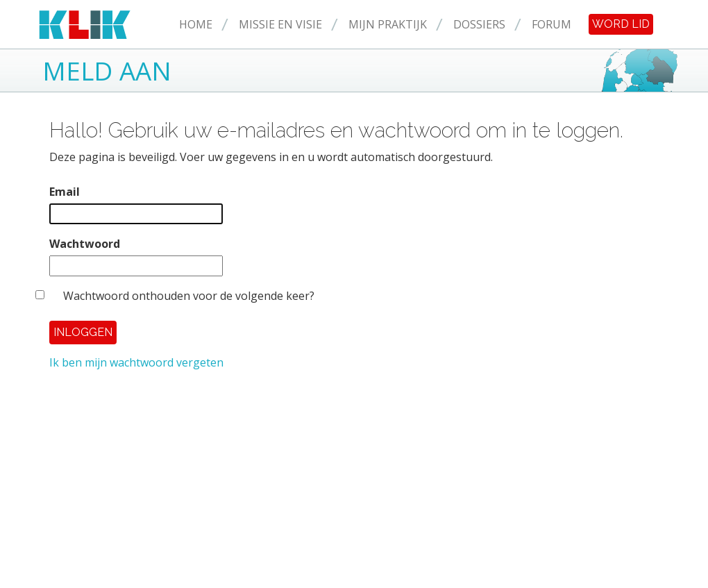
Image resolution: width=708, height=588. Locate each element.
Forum (551, 24)
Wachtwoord (85, 244)
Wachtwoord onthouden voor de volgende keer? (189, 296)
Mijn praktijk (388, 24)
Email (65, 192)
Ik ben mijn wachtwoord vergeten (136, 362)
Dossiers (479, 24)
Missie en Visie (280, 24)
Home (196, 24)
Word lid (621, 24)
